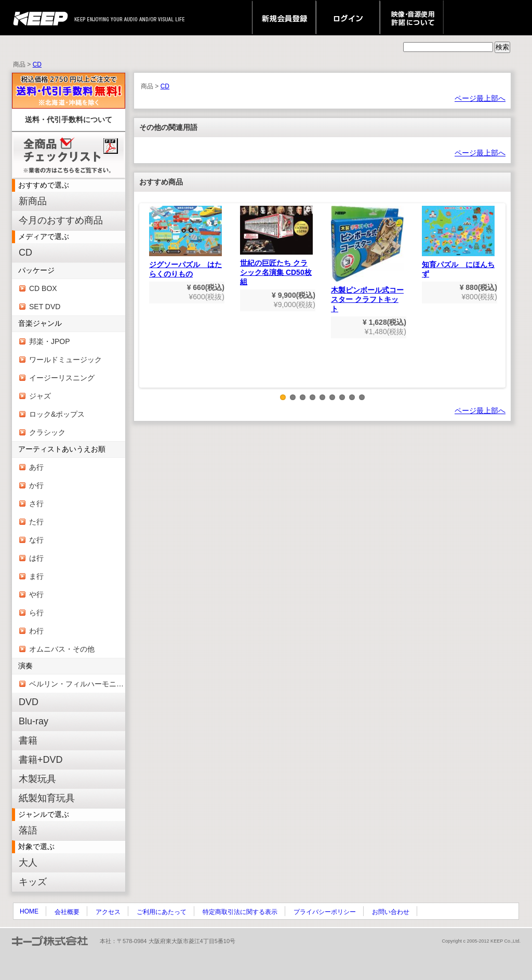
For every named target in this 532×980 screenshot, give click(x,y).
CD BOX (43, 288)
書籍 (28, 740)
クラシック (47, 432)
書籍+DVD (41, 760)
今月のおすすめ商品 (61, 220)
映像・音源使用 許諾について (412, 18)
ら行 (36, 613)
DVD (29, 702)
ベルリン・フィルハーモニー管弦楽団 (77, 684)
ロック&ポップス (57, 414)
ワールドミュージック (65, 360)
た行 (36, 522)
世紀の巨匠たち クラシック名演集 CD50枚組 (276, 246)
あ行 (36, 467)
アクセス (108, 912)
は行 (36, 558)
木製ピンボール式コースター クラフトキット (367, 259)
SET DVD (45, 307)
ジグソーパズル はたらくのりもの (185, 242)
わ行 (36, 631)
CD (37, 64)
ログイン (348, 18)
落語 (28, 830)
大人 (28, 863)
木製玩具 (37, 779)
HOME (29, 911)
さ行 (36, 504)
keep (43, 18)
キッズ (33, 882)
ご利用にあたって (162, 912)
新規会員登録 (284, 18)
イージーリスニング (62, 378)
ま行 (36, 576)
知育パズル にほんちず (458, 242)
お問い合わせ (391, 912)
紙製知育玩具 (47, 798)
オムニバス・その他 (62, 649)
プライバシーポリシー (325, 912)
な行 (36, 540)
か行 (36, 485)
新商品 (33, 201)
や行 (36, 594)
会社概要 (67, 912)
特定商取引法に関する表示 (240, 912)
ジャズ (40, 396)
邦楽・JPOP (50, 341)
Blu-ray (34, 721)
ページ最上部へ (480, 98)
